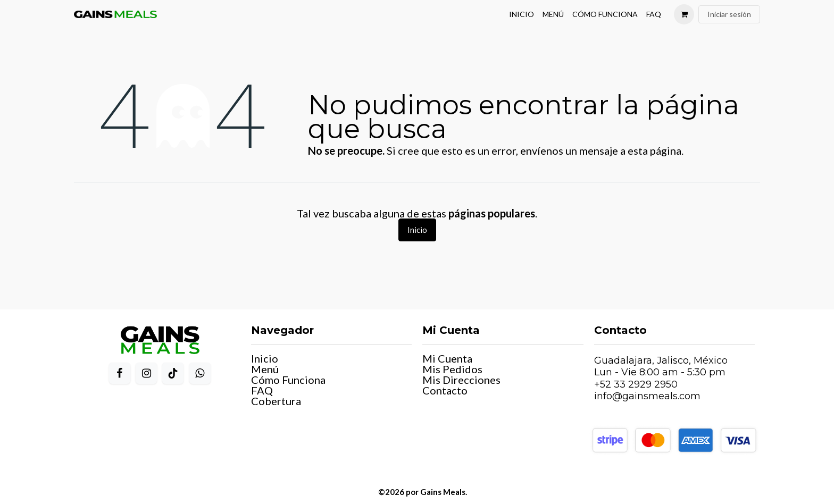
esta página (654, 150)
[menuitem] (522, 14)
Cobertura (276, 401)
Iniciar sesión (729, 14)
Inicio (417, 230)
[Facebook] (120, 373)
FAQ (262, 390)
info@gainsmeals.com (647, 396)
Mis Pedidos (452, 369)
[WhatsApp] (200, 373)
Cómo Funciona (288, 380)
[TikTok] (173, 373)
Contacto (445, 390)
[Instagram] (146, 373)
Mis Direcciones (461, 380)
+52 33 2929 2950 (636, 384)
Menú (265, 369)
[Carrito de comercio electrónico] (684, 14)
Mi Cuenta (447, 358)
